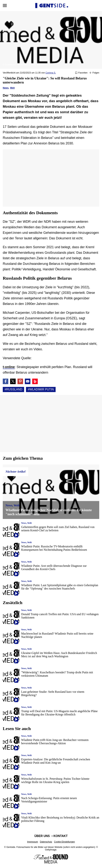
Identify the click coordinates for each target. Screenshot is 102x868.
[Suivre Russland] (94, 73)
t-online (9, 367)
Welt (12, 88)
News (6, 88)
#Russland (13, 389)
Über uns (42, 836)
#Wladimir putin (41, 389)
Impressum (32, 842)
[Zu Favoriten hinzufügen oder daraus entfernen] (81, 73)
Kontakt (60, 836)
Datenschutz (46, 842)
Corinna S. (51, 73)
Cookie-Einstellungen (64, 842)
